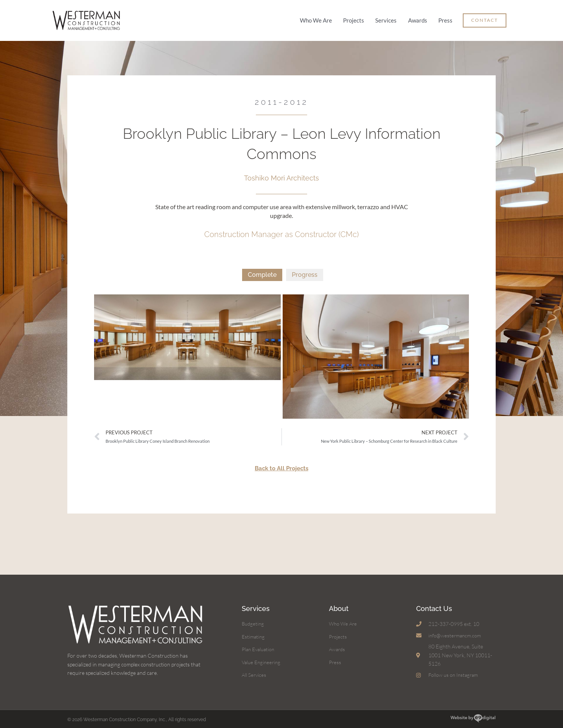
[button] (485, 18)
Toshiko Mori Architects (282, 173)
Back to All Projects (281, 464)
